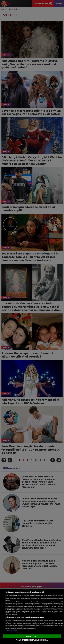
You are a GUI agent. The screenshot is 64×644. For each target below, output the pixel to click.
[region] (32, 616)
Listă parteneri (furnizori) (11, 631)
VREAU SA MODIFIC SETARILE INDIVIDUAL (32, 640)
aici (55, 608)
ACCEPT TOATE (32, 636)
